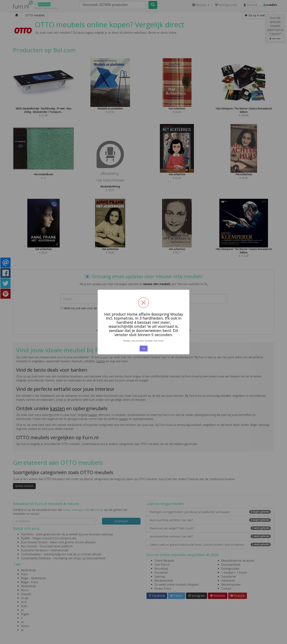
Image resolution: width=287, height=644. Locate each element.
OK (144, 349)
